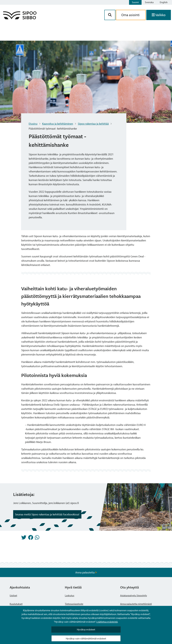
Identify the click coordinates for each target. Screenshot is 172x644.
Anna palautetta (86, 572)
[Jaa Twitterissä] (24, 538)
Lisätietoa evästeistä (107, 622)
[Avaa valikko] (159, 15)
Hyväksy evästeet (86, 629)
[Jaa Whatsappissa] (37, 538)
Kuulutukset (16, 604)
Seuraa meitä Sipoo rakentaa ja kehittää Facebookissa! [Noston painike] (47, 514)
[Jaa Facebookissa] (31, 538)
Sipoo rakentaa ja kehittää (93, 124)
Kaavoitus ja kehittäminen (58, 124)
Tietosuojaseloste (74, 604)
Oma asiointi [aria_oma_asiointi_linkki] (131, 15)
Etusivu (33, 124)
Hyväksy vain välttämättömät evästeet (86, 638)
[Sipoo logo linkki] (20, 18)
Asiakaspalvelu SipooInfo (134, 595)
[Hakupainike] (110, 15)
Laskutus (70, 595)
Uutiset (13, 595)
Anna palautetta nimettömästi (136, 604)
